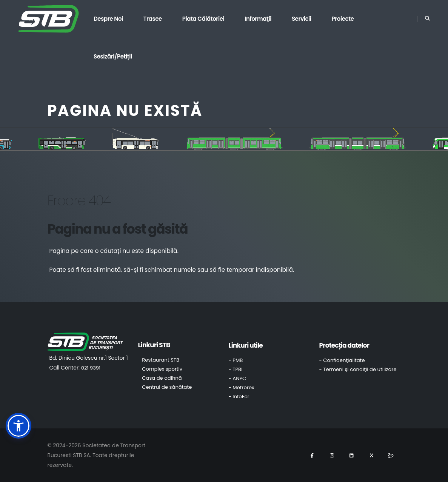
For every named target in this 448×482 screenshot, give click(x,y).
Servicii (302, 19)
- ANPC (238, 378)
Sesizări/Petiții (113, 56)
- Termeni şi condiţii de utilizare (358, 369)
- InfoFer (239, 397)
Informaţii (258, 19)
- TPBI (236, 369)
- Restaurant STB (159, 360)
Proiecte (343, 19)
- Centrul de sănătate (165, 387)
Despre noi (108, 19)
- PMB (236, 360)
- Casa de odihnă (160, 378)
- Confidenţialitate (342, 360)
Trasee (153, 19)
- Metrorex (242, 387)
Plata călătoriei (203, 19)
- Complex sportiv (160, 369)
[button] (18, 426)
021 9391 (91, 368)
